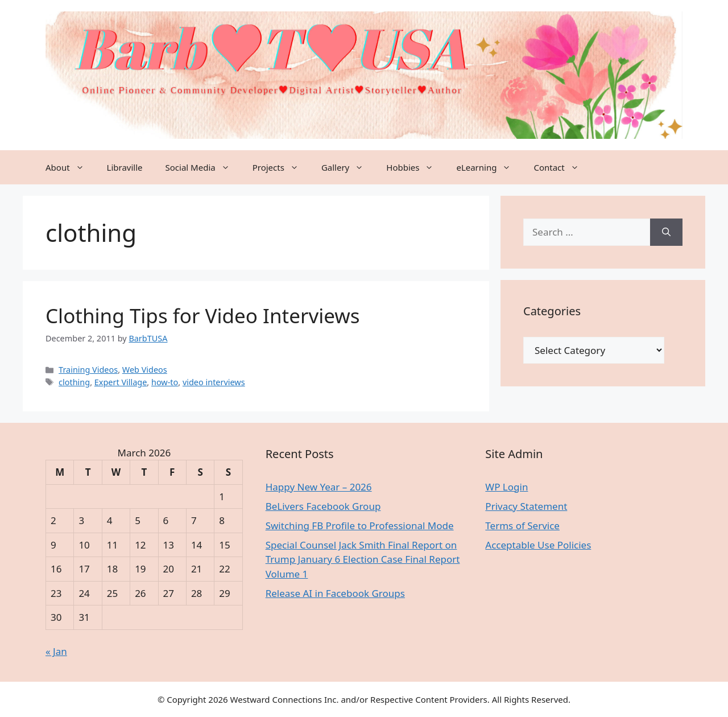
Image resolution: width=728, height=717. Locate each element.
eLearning (489, 167)
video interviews (214, 382)
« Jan (56, 651)
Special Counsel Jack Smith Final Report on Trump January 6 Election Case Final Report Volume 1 (363, 559)
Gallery (348, 167)
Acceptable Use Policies (538, 545)
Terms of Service (522, 526)
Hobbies (415, 167)
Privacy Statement (526, 506)
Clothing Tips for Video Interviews (203, 316)
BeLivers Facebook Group (323, 506)
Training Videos (88, 370)
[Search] (666, 232)
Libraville (125, 167)
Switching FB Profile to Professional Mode (360, 526)
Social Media (203, 167)
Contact (562, 167)
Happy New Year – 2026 (319, 487)
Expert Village (121, 382)
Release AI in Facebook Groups (335, 593)
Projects (281, 167)
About (71, 167)
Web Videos (145, 370)
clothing (74, 382)
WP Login (506, 487)
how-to (165, 382)
